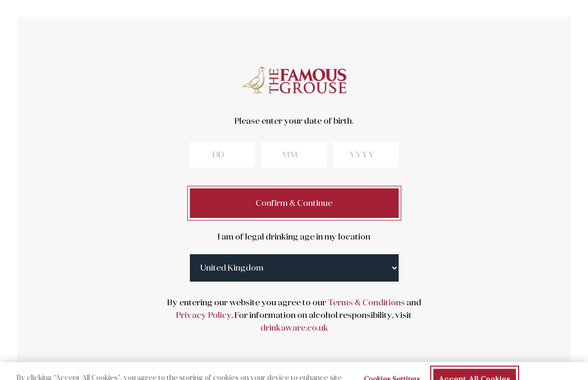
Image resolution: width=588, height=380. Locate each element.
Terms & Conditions (366, 303)
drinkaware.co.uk (294, 328)
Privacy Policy (204, 315)
